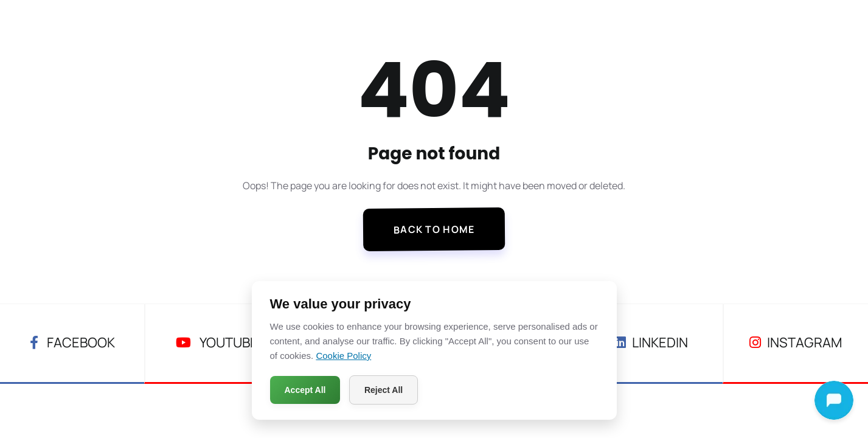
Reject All (384, 390)
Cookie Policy (343, 356)
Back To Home (434, 230)
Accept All (305, 390)
